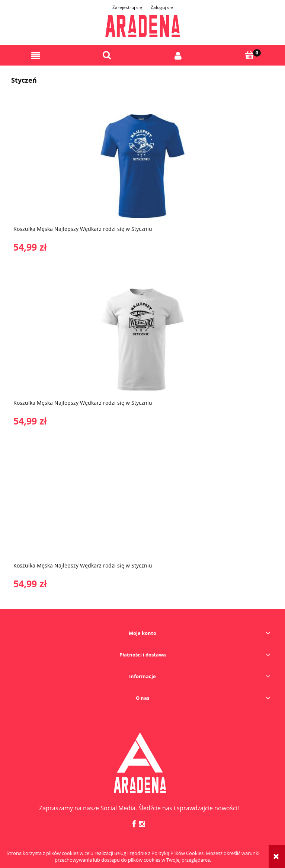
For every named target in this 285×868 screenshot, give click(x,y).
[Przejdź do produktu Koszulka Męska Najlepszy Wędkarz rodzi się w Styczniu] (142, 166)
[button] (36, 56)
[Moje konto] (178, 56)
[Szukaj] (107, 55)
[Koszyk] (250, 55)
